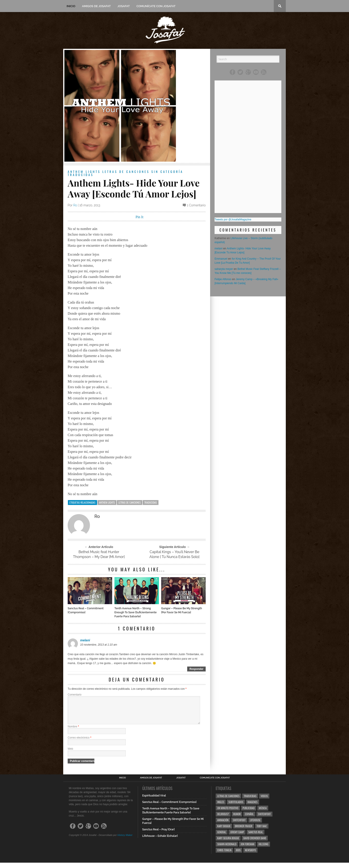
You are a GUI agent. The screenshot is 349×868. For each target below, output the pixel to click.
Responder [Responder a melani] (196, 669)
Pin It (139, 217)
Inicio (71, 6)
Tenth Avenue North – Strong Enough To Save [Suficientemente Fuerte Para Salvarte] (136, 612)
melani (85, 640)
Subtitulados (236, 807)
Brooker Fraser (244, 831)
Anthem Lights (84, 171)
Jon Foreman (248, 849)
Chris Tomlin (224, 855)
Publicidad (249, 813)
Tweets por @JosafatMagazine (233, 220)
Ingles (221, 807)
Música (263, 813)
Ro (75, 205)
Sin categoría (167, 171)
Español (249, 819)
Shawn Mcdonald (227, 849)
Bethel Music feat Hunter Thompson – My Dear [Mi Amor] (99, 554)
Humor (237, 819)
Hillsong (264, 849)
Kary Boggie (224, 831)
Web (70, 754)
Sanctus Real (256, 837)
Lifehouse (255, 825)
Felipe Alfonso (223, 279)
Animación (223, 825)
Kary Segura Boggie (228, 843)
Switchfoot (264, 819)
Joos (238, 855)
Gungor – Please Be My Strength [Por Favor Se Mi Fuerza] (182, 610)
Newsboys (250, 855)
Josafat (124, 6)
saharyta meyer (224, 269)
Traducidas (81, 175)
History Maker (125, 840)
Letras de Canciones (126, 171)
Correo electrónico (79, 743)
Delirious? (223, 819)
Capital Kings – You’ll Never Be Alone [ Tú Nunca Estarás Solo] (174, 554)
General (222, 837)
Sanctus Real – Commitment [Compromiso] (86, 610)
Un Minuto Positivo (228, 813)
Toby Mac (262, 831)
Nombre (73, 732)
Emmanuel (221, 259)
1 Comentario (196, 205)
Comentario (75, 695)
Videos (264, 801)
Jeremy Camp (237, 837)
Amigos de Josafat (96, 6)
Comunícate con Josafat (156, 6)
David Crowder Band (255, 843)
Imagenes (253, 807)
